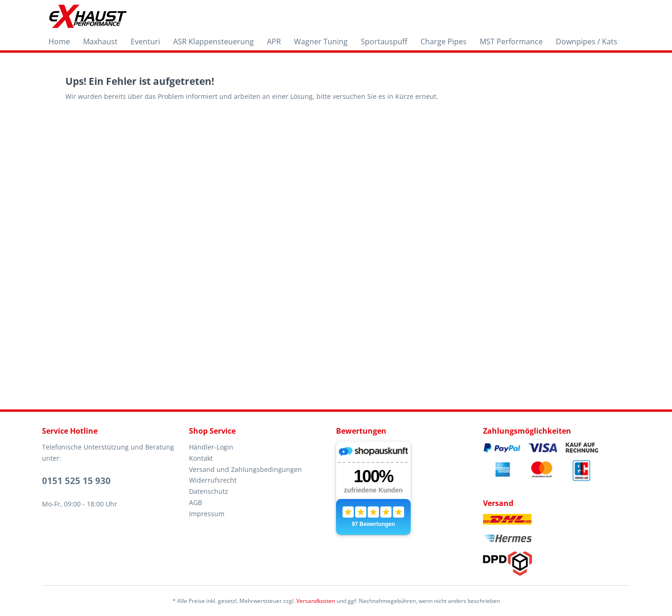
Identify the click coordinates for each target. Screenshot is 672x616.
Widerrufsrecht (213, 480)
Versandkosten (316, 601)
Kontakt (201, 458)
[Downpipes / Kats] (587, 42)
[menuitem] (59, 42)
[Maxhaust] (100, 42)
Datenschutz (209, 491)
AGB (196, 502)
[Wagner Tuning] (321, 42)
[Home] (59, 42)
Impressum (207, 514)
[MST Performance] (511, 42)
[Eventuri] (145, 42)
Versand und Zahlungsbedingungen (245, 469)
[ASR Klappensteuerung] (213, 42)
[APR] (274, 42)
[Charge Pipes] (444, 42)
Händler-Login (211, 447)
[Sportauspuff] (384, 42)
